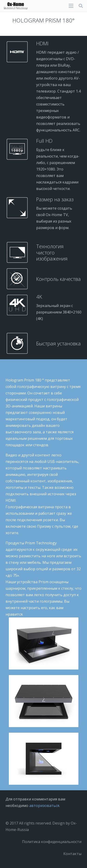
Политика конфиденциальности (52, 842)
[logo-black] (16, 6)
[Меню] (71, 6)
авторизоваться (44, 806)
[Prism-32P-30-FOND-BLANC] (43, 759)
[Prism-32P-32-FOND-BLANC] (43, 643)
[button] (81, 6)
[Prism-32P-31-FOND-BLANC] (43, 701)
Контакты (72, 854)
